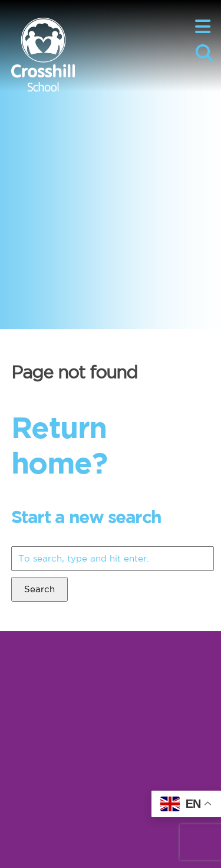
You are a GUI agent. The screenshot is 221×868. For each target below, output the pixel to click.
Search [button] (39, 589)
